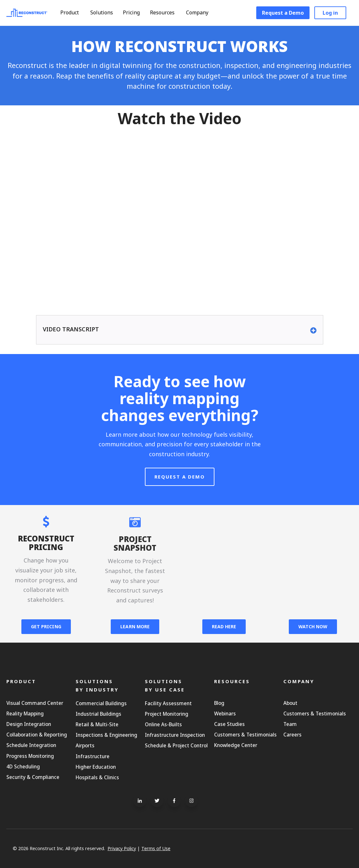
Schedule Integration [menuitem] (31, 745)
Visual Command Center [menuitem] (35, 703)
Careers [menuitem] (292, 735)
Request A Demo (180, 491)
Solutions (105, 12)
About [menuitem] (290, 703)
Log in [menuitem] (330, 13)
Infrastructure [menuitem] (93, 756)
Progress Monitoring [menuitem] (30, 756)
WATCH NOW (313, 626)
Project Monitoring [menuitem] (167, 714)
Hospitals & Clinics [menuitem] (97, 777)
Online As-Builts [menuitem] (163, 724)
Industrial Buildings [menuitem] (98, 714)
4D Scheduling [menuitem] (23, 766)
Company (200, 12)
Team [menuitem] (290, 724)
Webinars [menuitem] (225, 713)
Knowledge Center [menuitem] (236, 745)
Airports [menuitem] (85, 745)
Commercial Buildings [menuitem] (101, 703)
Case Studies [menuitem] (229, 724)
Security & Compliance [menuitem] (33, 777)
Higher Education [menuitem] (96, 767)
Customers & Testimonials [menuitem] (245, 735)
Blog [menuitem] (219, 703)
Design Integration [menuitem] (29, 724)
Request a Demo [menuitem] (283, 13)
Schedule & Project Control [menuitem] (176, 745)
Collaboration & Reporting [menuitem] (37, 735)
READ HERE (224, 626)
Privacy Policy (122, 848)
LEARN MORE (135, 626)
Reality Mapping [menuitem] (25, 713)
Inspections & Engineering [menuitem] (106, 735)
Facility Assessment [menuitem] (168, 703)
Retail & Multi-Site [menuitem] (97, 724)
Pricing (131, 12)
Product (73, 12)
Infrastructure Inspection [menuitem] (175, 735)
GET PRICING (46, 626)
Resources (165, 12)
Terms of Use (156, 848)
